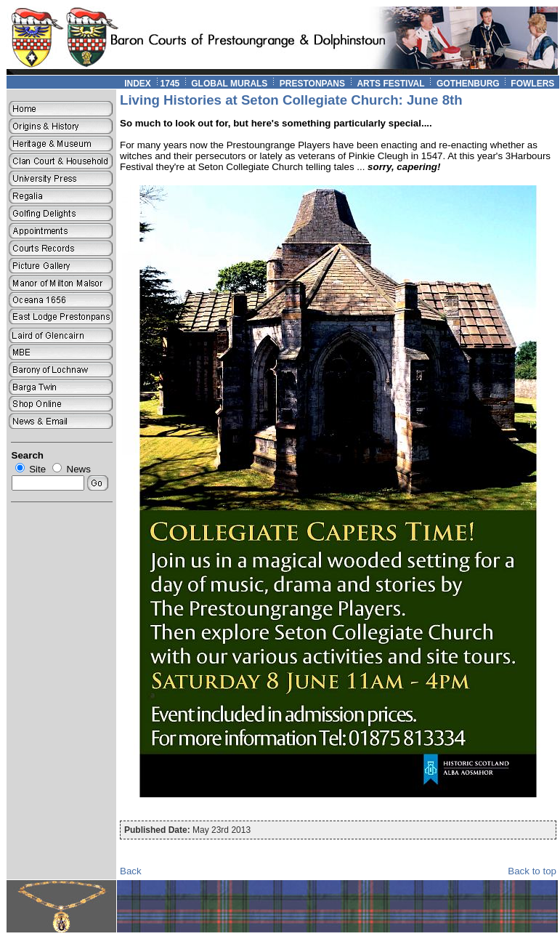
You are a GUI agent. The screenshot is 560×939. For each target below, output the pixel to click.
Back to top (532, 871)
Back (131, 871)
